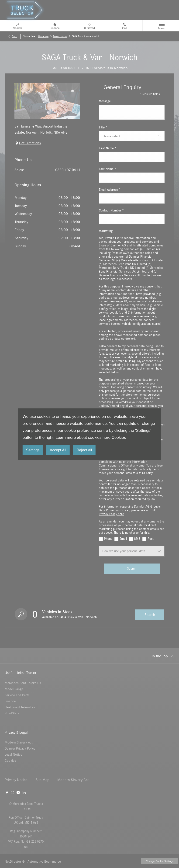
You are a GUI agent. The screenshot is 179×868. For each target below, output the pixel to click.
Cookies (118, 437)
